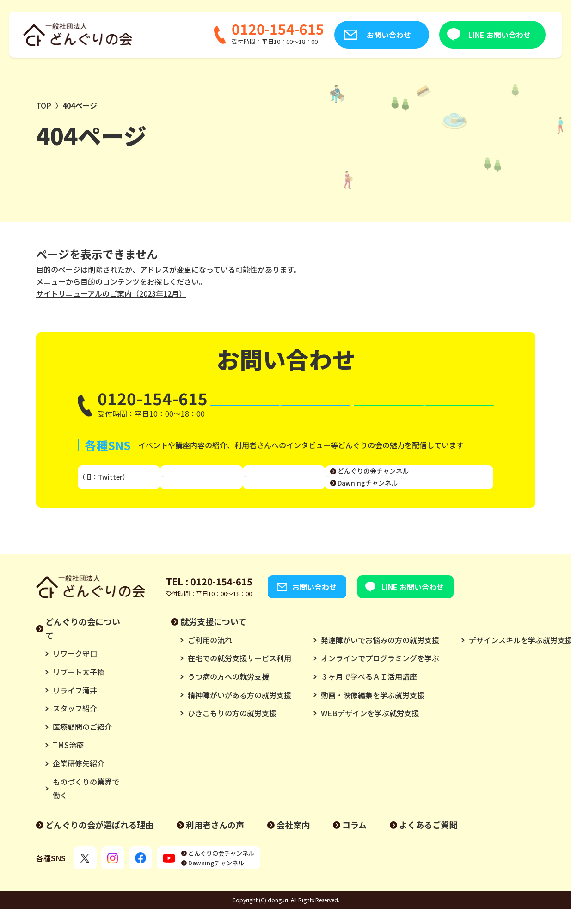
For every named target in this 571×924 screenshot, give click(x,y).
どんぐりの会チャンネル (443, 480)
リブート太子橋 (79, 686)
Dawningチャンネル (438, 492)
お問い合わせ (341, 35)
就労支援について (213, 636)
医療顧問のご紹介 (82, 741)
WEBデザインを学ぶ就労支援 (370, 727)
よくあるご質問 (428, 839)
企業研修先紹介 (79, 778)
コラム (354, 839)
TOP (44, 105)
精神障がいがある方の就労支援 (239, 709)
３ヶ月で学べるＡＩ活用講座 (369, 691)
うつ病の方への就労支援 (228, 691)
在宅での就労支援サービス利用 (239, 673)
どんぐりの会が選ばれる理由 (99, 839)
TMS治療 (68, 760)
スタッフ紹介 (75, 723)
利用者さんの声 (215, 839)
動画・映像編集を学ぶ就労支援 (373, 709)
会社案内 (293, 839)
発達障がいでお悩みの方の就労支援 (380, 654)
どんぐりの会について (83, 643)
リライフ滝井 (75, 705)
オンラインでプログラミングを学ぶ (380, 673)
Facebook (287, 486)
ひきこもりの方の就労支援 (232, 727)
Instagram (209, 486)
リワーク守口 (75, 668)
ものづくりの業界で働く (86, 803)
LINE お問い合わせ (451, 35)
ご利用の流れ (210, 654)
